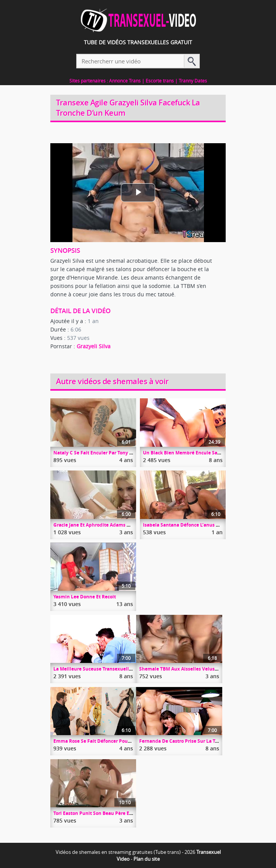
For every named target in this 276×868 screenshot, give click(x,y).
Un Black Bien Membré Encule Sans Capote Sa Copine (203, 453)
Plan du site (147, 859)
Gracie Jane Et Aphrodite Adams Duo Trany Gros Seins (114, 525)
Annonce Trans (125, 81)
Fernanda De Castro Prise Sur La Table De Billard (194, 741)
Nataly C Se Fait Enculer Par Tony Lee (95, 453)
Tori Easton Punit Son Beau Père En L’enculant (105, 813)
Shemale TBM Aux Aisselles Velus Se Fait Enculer (194, 669)
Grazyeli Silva (94, 346)
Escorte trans (160, 81)
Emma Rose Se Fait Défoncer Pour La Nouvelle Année (113, 741)
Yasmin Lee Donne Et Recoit (85, 597)
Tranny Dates (193, 81)
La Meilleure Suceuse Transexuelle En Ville (102, 669)
